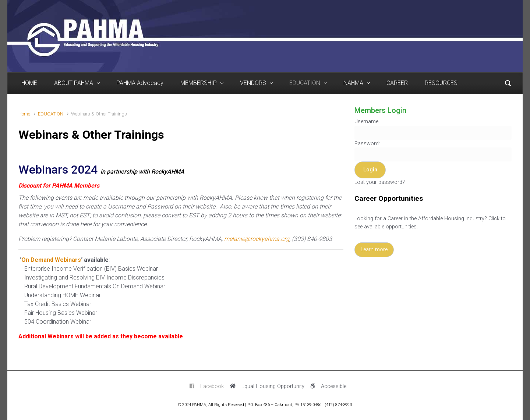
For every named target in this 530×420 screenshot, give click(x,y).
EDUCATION (51, 114)
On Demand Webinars (51, 260)
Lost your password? (380, 182)
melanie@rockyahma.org (257, 239)
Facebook (207, 386)
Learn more (374, 250)
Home (24, 114)
